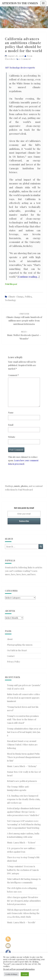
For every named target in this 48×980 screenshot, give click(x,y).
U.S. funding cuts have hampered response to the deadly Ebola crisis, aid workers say (24, 799)
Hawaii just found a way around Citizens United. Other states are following (22, 745)
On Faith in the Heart (17, 650)
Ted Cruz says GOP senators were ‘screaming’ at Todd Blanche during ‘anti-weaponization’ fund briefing (24, 824)
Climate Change (16, 297)
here (13, 574)
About (10, 639)
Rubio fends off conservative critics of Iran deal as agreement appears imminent (23, 698)
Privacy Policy (14, 662)
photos (24, 486)
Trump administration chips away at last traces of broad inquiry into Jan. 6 (24, 732)
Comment (13, 375)
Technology (10, 300)
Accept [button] (25, 974)
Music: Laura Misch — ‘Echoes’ (21, 843)
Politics (28, 297)
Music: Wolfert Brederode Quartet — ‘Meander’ (24, 335)
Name (11, 413)
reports (20, 68)
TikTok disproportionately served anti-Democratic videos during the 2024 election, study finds (23, 913)
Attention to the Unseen (20, 3)
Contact (11, 656)
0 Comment (25, 59)
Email (11, 425)
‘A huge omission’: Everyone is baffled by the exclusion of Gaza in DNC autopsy (23, 870)
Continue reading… (29, 277)
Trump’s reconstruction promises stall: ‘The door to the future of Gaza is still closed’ (23, 719)
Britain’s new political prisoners (22, 781)
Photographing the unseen (20, 645)
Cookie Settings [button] (11, 974)
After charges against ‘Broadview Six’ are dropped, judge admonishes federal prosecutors (24, 901)
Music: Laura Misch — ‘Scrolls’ (21, 922)
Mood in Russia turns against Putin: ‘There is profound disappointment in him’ (24, 757)
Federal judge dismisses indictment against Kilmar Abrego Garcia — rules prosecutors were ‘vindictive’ (23, 812)
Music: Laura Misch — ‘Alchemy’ (22, 766)
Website (12, 437)
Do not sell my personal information (19, 969)
